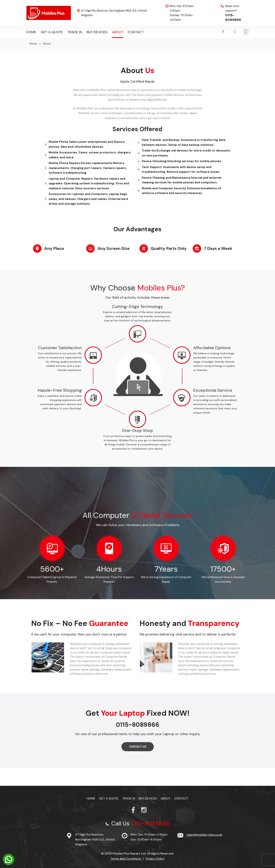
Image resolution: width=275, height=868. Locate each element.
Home (31, 32)
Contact (136, 32)
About (118, 32)
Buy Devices (97, 32)
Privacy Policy (155, 859)
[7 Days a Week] (197, 249)
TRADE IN (75, 32)
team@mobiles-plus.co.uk (204, 835)
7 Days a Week (218, 248)
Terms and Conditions (126, 859)
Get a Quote (52, 32)
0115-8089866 (233, 17)
